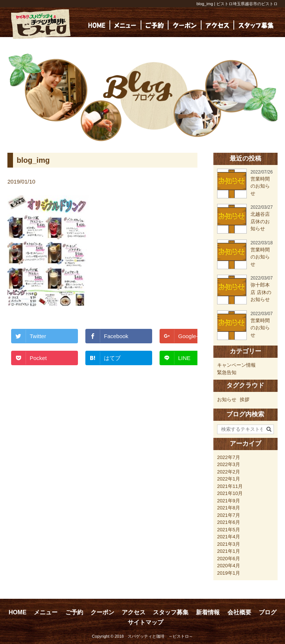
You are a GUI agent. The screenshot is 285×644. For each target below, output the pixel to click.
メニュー (46, 612)
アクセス (134, 612)
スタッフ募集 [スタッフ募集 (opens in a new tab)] (171, 612)
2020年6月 (229, 559)
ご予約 (74, 612)
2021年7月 (229, 515)
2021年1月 (229, 551)
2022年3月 (229, 464)
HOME (17, 612)
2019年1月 (229, 573)
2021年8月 (229, 508)
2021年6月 (229, 522)
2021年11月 (230, 486)
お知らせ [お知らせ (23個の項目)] (227, 399)
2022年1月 (229, 479)
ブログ (268, 612)
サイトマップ (145, 622)
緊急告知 (227, 372)
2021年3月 (229, 544)
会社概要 (239, 612)
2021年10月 (230, 493)
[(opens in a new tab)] (256, 25)
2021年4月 (229, 537)
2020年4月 (229, 566)
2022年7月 (229, 457)
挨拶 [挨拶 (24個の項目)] (245, 399)
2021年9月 (229, 501)
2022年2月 (229, 472)
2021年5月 (229, 530)
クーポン (102, 612)
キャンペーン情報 (236, 365)
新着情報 (208, 612)
